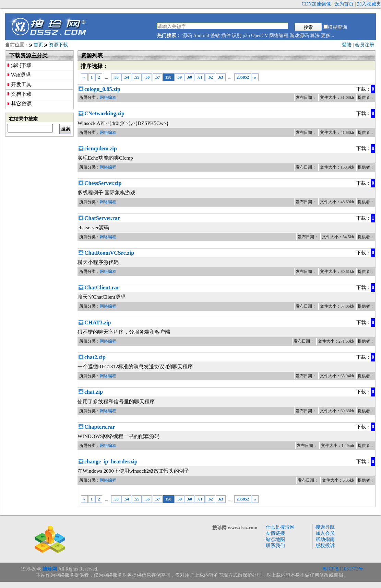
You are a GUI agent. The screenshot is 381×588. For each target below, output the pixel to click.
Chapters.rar (100, 427)
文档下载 (21, 94)
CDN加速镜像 (317, 4)
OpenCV (260, 36)
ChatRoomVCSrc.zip (109, 253)
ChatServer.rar (102, 218)
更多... (328, 36)
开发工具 (21, 84)
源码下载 (21, 65)
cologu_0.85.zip (102, 89)
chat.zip (94, 392)
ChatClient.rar (102, 287)
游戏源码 (299, 36)
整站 (215, 36)
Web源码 (21, 75)
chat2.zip (95, 357)
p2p (246, 36)
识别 (237, 36)
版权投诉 (325, 546)
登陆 (347, 45)
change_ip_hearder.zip (111, 462)
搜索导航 (325, 527)
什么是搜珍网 (280, 527)
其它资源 (21, 104)
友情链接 (275, 533)
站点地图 (275, 539)
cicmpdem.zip (101, 148)
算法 (315, 36)
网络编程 (279, 36)
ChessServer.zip (103, 183)
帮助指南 (325, 539)
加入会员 (325, 533)
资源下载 (58, 45)
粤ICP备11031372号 (343, 569)
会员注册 (365, 45)
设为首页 (344, 4)
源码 (187, 36)
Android (201, 36)
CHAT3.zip (98, 322)
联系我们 (275, 546)
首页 (38, 45)
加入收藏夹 (369, 4)
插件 (226, 36)
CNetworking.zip (104, 113)
